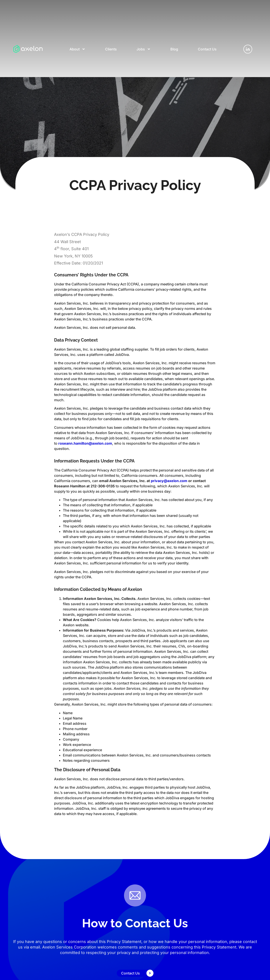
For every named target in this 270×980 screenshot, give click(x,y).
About (77, 49)
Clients (111, 49)
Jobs (144, 49)
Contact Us (207, 49)
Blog (174, 49)
